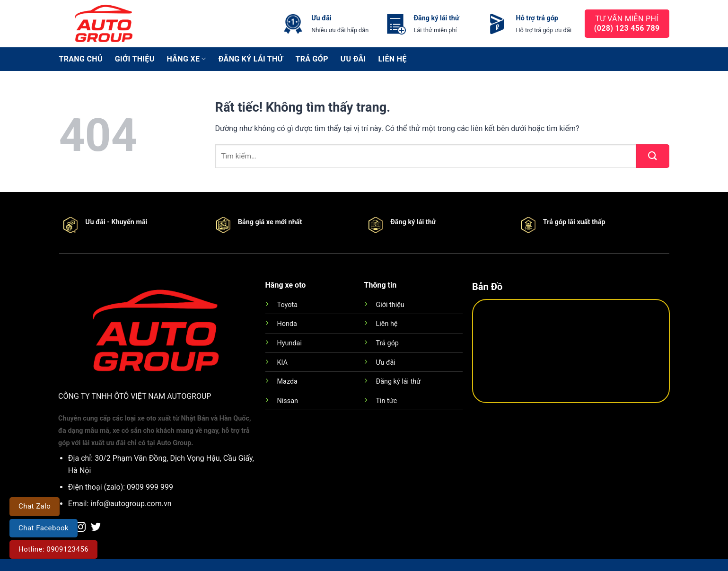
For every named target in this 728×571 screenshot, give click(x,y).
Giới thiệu (135, 59)
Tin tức (387, 401)
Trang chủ (81, 59)
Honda (287, 324)
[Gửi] (653, 156)
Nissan (288, 401)
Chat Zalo (35, 506)
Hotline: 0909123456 (53, 549)
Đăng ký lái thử (251, 59)
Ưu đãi (353, 59)
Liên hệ (393, 59)
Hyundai (289, 343)
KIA (282, 363)
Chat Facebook (44, 528)
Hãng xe (187, 59)
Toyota (287, 305)
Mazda (287, 382)
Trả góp (311, 59)
